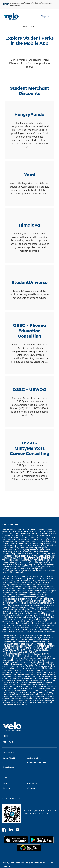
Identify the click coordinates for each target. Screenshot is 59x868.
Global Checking (10, 758)
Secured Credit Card (37, 763)
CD (4, 763)
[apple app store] (17, 840)
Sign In (45, 17)
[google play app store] (42, 840)
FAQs (5, 784)
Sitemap (31, 788)
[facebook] (6, 830)
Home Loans (8, 767)
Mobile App (8, 742)
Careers (6, 788)
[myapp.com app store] (30, 848)
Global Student (34, 758)
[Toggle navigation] (55, 17)
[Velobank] (12, 17)
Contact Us (32, 784)
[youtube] (19, 830)
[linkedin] (12, 830)
